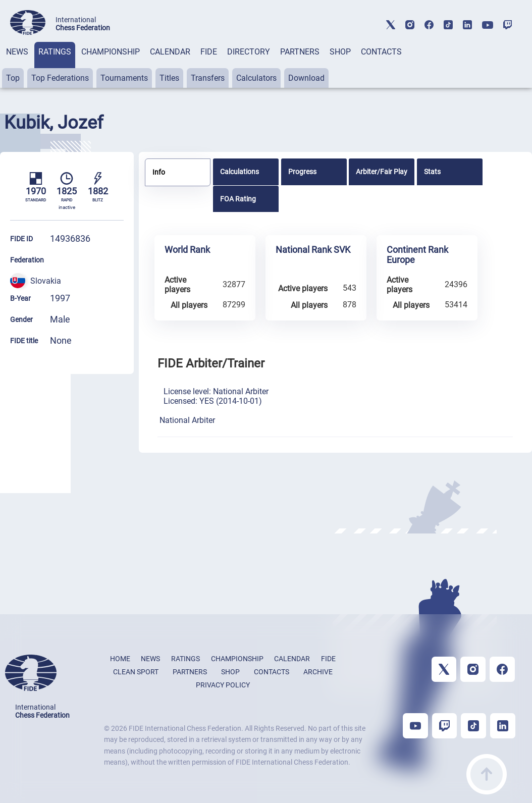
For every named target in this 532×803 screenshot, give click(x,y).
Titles (169, 78)
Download (306, 78)
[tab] (17, 65)
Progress (302, 172)
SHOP (340, 52)
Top (13, 78)
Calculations (240, 172)
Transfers (208, 78)
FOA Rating (238, 199)
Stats (432, 172)
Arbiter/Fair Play (382, 172)
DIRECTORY (249, 52)
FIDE (209, 52)
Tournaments (124, 78)
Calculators (256, 78)
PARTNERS (300, 52)
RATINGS (55, 52)
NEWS (17, 52)
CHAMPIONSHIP (111, 52)
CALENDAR (170, 52)
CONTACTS (381, 52)
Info (159, 172)
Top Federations (60, 78)
